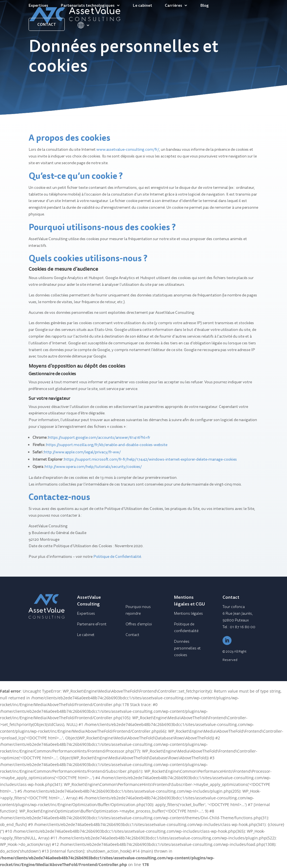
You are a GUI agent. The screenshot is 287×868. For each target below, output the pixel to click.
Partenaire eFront (92, 624)
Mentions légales (188, 613)
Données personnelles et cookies (187, 648)
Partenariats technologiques (88, 6)
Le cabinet (143, 6)
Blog (205, 6)
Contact (47, 24)
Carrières (173, 6)
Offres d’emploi (139, 624)
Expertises (38, 6)
